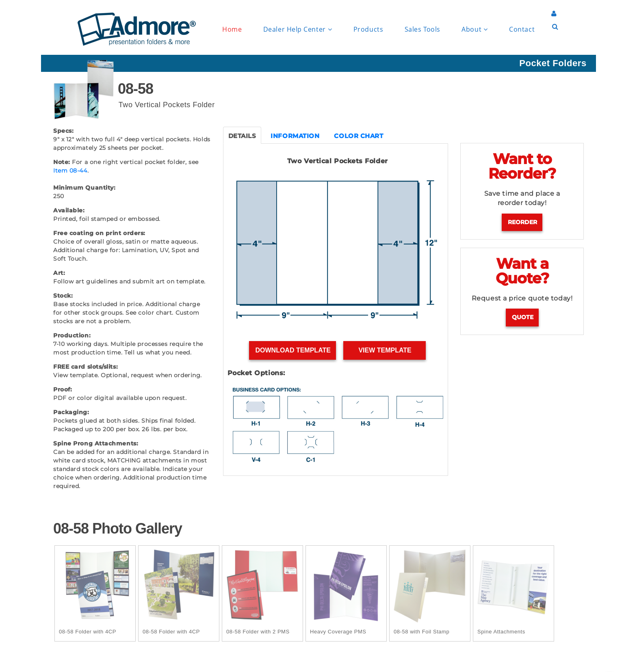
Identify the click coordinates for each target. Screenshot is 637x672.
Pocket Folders (553, 63)
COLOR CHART (359, 136)
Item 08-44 (70, 171)
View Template (385, 350)
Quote (523, 317)
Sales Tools (422, 29)
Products (368, 29)
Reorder (522, 222)
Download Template (293, 350)
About (474, 29)
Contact (522, 29)
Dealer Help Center (298, 29)
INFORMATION (295, 136)
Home (232, 29)
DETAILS (242, 136)
